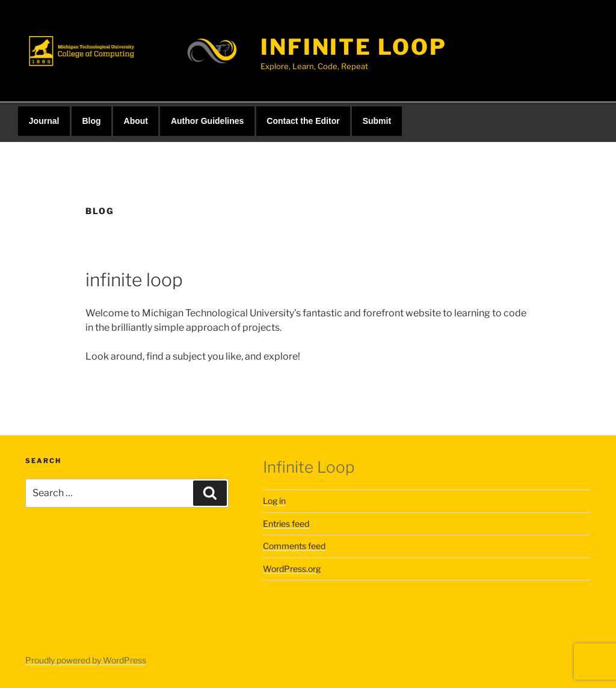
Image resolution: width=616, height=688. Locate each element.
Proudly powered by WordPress (86, 660)
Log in (274, 501)
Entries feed (286, 524)
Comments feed (294, 546)
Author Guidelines (207, 121)
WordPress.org (292, 569)
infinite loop (353, 47)
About (136, 121)
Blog (91, 121)
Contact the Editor (303, 121)
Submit (377, 121)
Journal (44, 121)
